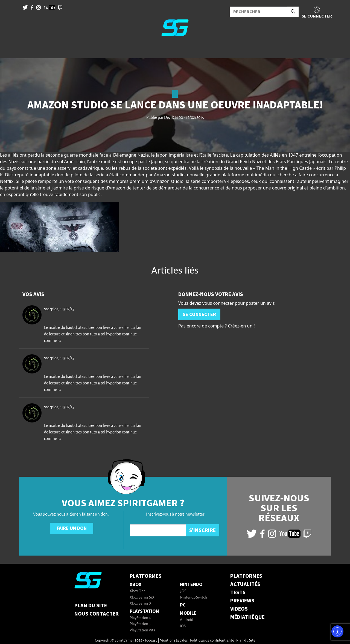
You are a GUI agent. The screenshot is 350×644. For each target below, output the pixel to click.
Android (187, 620)
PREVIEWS (242, 601)
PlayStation (144, 611)
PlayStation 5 (140, 624)
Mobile (188, 613)
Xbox (135, 584)
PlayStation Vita (142, 630)
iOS (183, 626)
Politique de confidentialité (212, 641)
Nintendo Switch (193, 598)
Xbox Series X (141, 604)
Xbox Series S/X (142, 598)
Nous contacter (97, 614)
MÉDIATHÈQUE (247, 617)
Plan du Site (91, 606)
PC (183, 605)
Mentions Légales (174, 641)
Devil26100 (173, 118)
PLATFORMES (246, 576)
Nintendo (191, 584)
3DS (183, 591)
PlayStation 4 (140, 618)
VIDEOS (239, 609)
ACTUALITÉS (245, 584)
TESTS (238, 593)
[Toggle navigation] (11, 49)
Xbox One (138, 591)
